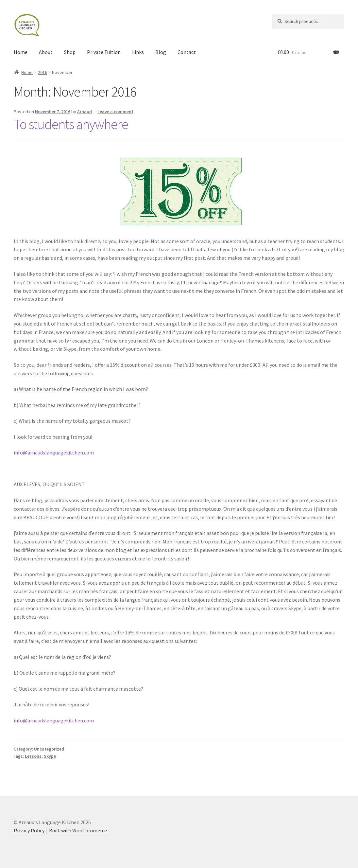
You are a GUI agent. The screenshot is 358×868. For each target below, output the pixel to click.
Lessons (33, 756)
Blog (161, 52)
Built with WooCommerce (78, 830)
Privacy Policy (29, 830)
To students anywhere (71, 124)
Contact (187, 52)
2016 (43, 72)
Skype (50, 756)
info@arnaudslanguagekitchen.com (54, 452)
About (46, 52)
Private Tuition (104, 52)
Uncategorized (49, 749)
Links (138, 52)
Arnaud (85, 112)
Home (21, 52)
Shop (70, 52)
